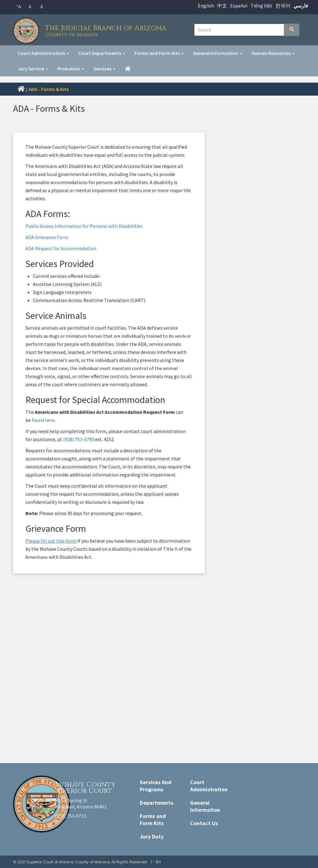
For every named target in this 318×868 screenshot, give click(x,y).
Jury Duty (152, 836)
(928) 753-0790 (79, 439)
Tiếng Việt (261, 6)
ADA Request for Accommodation (61, 248)
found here (43, 420)
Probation (71, 69)
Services (104, 69)
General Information (218, 53)
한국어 (283, 6)
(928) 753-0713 (70, 816)
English (206, 6)
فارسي (301, 6)
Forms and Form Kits (159, 53)
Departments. (157, 803)
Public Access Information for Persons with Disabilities (84, 226)
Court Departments (102, 53)
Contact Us (204, 823)
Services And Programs (156, 786)
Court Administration (43, 53)
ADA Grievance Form (47, 237)
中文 (222, 6)
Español (239, 6)
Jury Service (33, 69)
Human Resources (273, 53)
